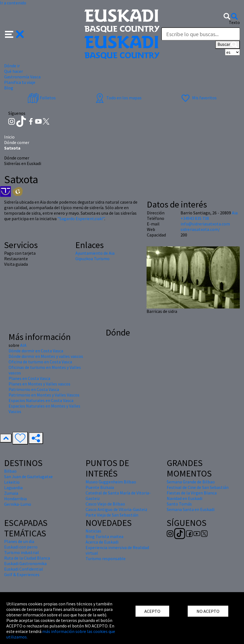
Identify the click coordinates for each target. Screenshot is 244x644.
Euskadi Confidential (24, 569)
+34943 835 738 (195, 218)
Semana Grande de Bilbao (191, 482)
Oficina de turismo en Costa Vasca (40, 362)
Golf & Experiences (22, 574)
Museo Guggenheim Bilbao (111, 482)
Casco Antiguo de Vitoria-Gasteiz (116, 509)
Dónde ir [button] (12, 66)
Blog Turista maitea (104, 536)
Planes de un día (19, 541)
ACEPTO (152, 611)
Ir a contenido (13, 3)
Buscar (228, 45)
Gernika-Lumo (18, 504)
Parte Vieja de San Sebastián (112, 515)
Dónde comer (17, 142)
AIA (23, 345)
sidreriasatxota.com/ (200, 229)
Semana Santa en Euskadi (191, 509)
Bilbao (10, 471)
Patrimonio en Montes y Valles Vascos (44, 395)
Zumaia (11, 493)
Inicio (9, 137)
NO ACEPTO (208, 611)
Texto (234, 22)
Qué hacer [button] (14, 71)
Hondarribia (15, 499)
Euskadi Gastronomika (25, 563)
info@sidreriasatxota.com (205, 224)
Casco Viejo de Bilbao (105, 504)
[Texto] (201, 34)
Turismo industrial (22, 552)
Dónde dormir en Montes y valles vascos (46, 356)
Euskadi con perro (21, 547)
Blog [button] (9, 88)
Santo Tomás (179, 504)
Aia (235, 213)
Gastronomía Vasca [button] (22, 77)
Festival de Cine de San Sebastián (198, 487)
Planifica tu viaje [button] (20, 82)
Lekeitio (12, 482)
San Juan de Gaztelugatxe (28, 477)
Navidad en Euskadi (185, 498)
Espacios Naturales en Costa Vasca (41, 400)
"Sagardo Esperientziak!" (81, 219)
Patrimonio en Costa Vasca (34, 389)
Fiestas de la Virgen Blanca (192, 493)
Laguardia (13, 488)
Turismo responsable (106, 558)
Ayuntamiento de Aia (95, 253)
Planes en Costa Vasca (29, 378)
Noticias (93, 531)
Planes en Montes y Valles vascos (39, 384)
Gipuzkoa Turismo (92, 259)
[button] (14, 34)
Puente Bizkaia (100, 487)
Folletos (42, 98)
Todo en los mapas (118, 98)
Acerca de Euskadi (102, 542)
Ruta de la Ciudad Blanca (27, 558)
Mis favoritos (198, 98)
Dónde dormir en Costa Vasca (36, 351)
